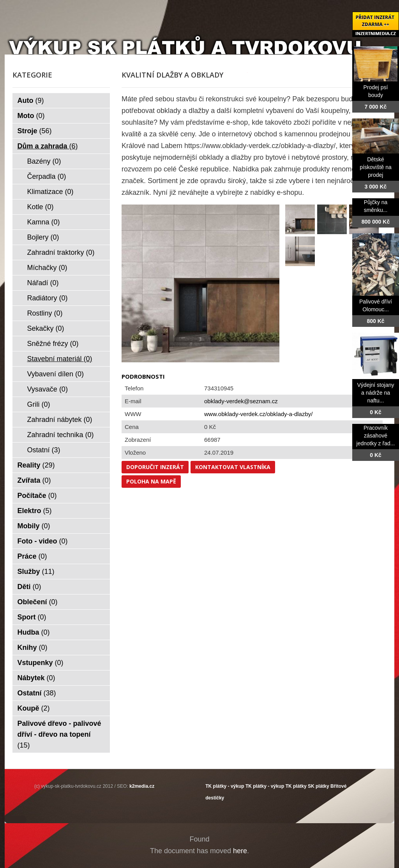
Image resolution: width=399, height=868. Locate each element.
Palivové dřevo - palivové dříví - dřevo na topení (59, 734)
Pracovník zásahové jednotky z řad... (376, 436)
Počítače (37, 496)
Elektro (35, 511)
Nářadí (43, 283)
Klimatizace (50, 192)
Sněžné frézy (53, 344)
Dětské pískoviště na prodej (376, 167)
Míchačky (47, 268)
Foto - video (43, 541)
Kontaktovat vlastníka (233, 467)
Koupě (34, 708)
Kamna (44, 222)
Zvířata (34, 480)
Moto (31, 116)
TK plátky (296, 786)
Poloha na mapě (151, 481)
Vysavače (48, 389)
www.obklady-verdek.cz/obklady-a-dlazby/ (258, 414)
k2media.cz (142, 786)
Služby (36, 572)
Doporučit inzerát (155, 467)
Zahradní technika (61, 435)
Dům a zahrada (48, 146)
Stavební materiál (60, 359)
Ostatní (44, 450)
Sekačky (46, 328)
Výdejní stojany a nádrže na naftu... (376, 393)
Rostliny (45, 313)
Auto (31, 101)
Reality (36, 465)
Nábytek (36, 678)
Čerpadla (47, 176)
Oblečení (38, 602)
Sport (32, 617)
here (240, 851)
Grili (39, 404)
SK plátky (319, 786)
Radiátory (48, 298)
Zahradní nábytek (60, 420)
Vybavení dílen (56, 374)
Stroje (35, 131)
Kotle (41, 207)
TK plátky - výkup (225, 786)
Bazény (44, 161)
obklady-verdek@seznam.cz (241, 401)
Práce (32, 556)
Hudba (34, 632)
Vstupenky (41, 663)
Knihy (33, 647)
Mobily (34, 526)
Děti (29, 587)
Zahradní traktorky (61, 252)
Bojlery (43, 237)
